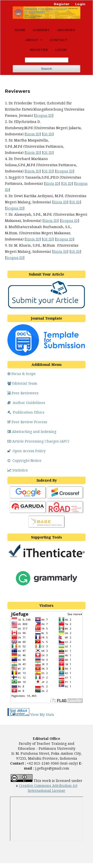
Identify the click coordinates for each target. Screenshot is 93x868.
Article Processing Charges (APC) (38, 441)
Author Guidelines (26, 403)
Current (41, 30)
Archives (66, 30)
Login (61, 50)
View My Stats (42, 715)
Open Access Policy (27, 451)
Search (46, 69)
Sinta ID (33, 134)
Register (39, 50)
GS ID (48, 134)
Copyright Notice (24, 460)
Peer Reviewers (23, 393)
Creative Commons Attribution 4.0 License (48, 788)
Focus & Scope (22, 374)
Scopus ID (44, 115)
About (32, 40)
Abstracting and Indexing (32, 432)
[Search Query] (47, 60)
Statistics (18, 470)
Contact (59, 40)
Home (20, 30)
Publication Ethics (26, 412)
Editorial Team (22, 383)
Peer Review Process (27, 422)
